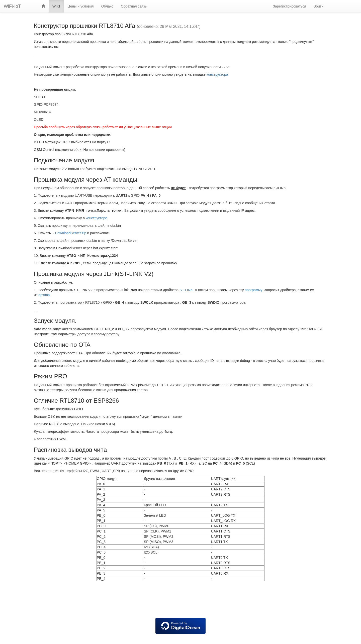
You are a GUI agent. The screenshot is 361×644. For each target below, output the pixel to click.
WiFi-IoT (12, 6)
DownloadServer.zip (71, 233)
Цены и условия (80, 6)
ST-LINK (186, 290)
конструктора (217, 74)
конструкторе (97, 218)
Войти (319, 6)
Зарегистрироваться (289, 6)
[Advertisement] (180, 600)
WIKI (56, 6)
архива (44, 295)
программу (253, 290)
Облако (107, 6)
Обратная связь (134, 6)
